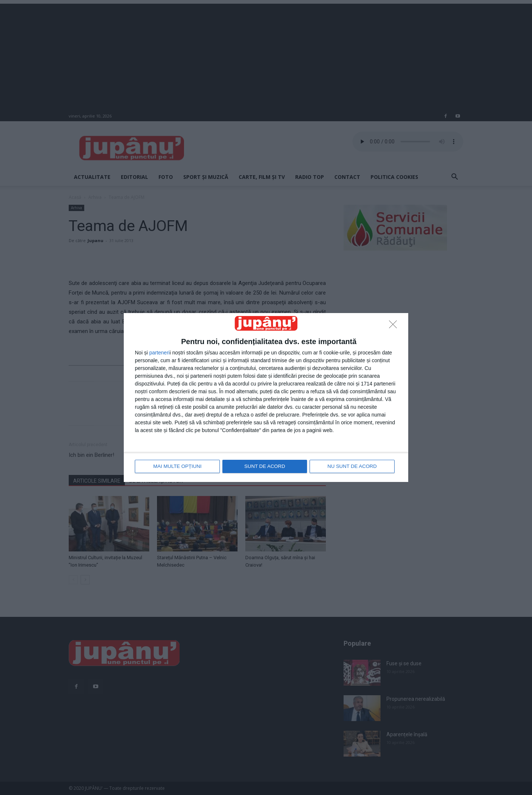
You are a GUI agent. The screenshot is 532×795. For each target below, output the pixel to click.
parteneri (159, 353)
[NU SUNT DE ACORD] (395, 327)
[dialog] (266, 397)
